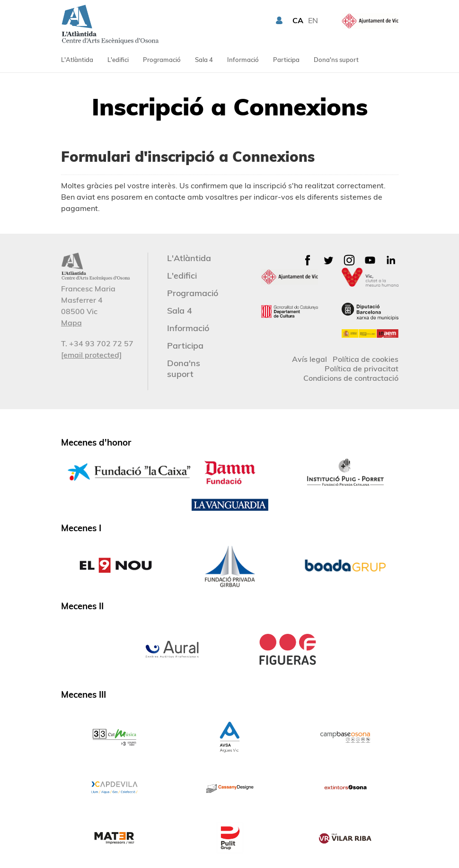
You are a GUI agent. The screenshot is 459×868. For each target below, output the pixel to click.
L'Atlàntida (77, 60)
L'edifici (118, 60)
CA (298, 20)
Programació (162, 60)
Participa (286, 60)
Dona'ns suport (336, 60)
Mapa (71, 323)
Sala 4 (204, 60)
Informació (243, 60)
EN (313, 20)
